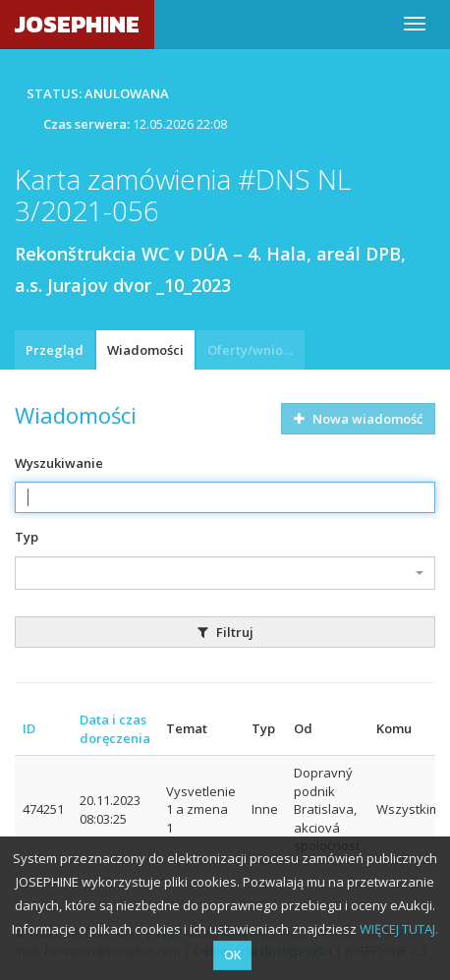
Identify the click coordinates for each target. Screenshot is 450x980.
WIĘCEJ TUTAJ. (399, 929)
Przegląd (55, 350)
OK (232, 955)
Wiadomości (145, 350)
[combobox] (225, 573)
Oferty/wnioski (253, 350)
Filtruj (225, 632)
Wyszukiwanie (59, 463)
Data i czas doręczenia (115, 729)
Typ (27, 537)
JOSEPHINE (77, 24)
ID (29, 728)
